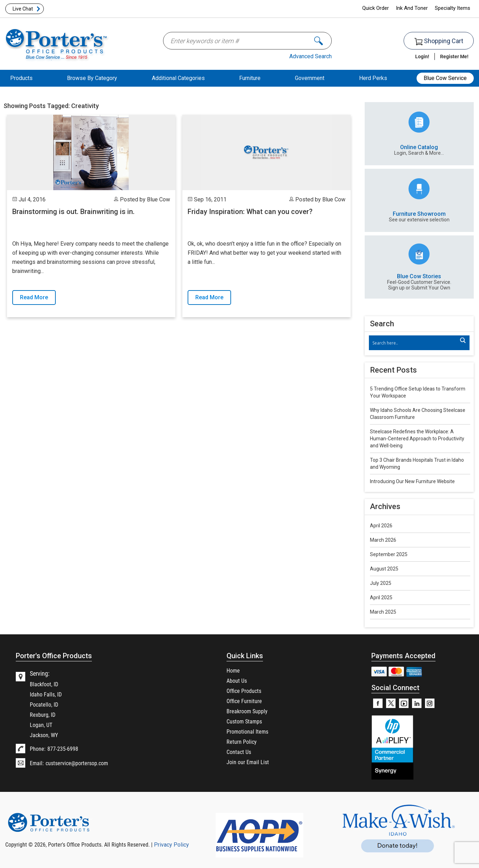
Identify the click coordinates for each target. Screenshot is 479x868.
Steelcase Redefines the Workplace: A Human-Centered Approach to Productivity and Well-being (417, 439)
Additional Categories (178, 78)
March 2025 (383, 612)
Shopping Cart (439, 41)
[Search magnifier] (463, 340)
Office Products (244, 691)
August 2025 (384, 569)
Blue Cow (158, 199)
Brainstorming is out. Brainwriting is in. (73, 212)
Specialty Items (453, 8)
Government (310, 78)
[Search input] (416, 343)
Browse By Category (92, 78)
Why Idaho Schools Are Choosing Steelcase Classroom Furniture (418, 414)
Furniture (250, 78)
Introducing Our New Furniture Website (412, 481)
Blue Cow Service (445, 78)
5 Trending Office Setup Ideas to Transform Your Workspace (418, 392)
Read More (34, 297)
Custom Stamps (244, 721)
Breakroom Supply (247, 711)
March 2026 (383, 540)
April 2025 (381, 597)
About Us (237, 680)
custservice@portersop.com (77, 763)
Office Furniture (244, 701)
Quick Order (376, 8)
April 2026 (381, 526)
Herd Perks (373, 78)
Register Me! (454, 56)
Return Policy (242, 742)
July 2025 (381, 583)
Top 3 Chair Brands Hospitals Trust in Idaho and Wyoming (417, 463)
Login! (422, 56)
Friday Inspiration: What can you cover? (250, 212)
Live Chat (23, 9)
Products (21, 78)
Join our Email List (248, 762)
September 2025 (389, 554)
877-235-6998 (63, 749)
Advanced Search (311, 56)
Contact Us (239, 752)
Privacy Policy (171, 845)
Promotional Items (247, 731)
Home (233, 670)
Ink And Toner (412, 8)
